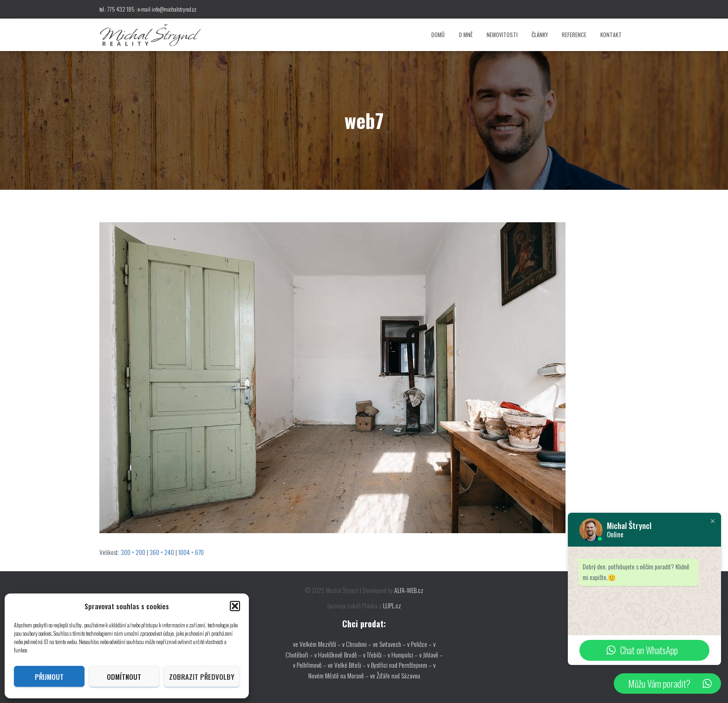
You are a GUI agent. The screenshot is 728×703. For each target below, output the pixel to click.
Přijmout (49, 677)
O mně (466, 35)
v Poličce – (420, 644)
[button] (235, 606)
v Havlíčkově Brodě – (339, 655)
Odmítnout (124, 677)
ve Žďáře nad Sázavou (395, 675)
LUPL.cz (392, 605)
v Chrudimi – (357, 644)
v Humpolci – (403, 655)
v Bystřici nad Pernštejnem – (400, 665)
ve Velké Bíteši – (348, 665)
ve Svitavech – (389, 644)
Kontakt (611, 35)
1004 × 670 (191, 552)
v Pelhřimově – (310, 665)
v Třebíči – (375, 655)
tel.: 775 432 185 (117, 9)
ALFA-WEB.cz (409, 590)
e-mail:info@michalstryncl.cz (167, 9)
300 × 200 (133, 552)
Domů (438, 35)
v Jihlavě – (431, 655)
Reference (574, 35)
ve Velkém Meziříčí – (318, 644)
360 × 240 (162, 552)
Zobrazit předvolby (202, 677)
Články (540, 35)
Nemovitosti (502, 35)
